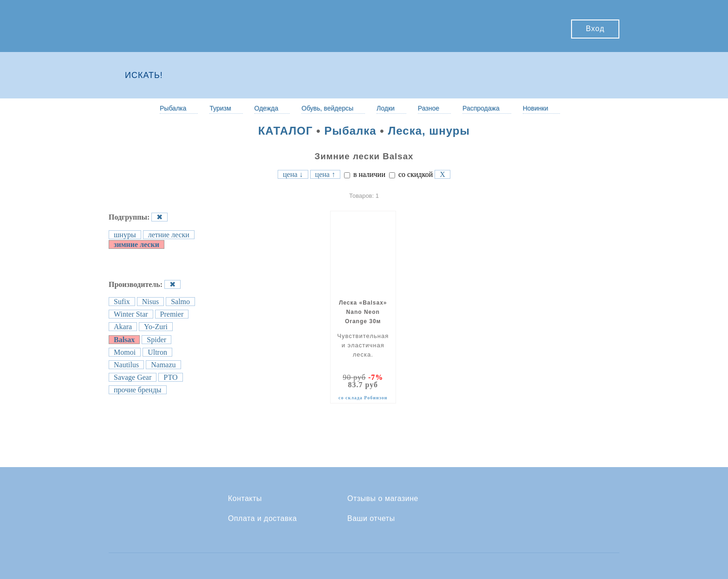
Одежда (266, 108)
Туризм (220, 108)
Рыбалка (173, 108)
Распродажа (481, 108)
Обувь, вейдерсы (327, 108)
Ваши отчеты (371, 519)
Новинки (536, 108)
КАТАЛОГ (286, 131)
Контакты (245, 499)
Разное (429, 108)
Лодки (386, 108)
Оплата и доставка (262, 519)
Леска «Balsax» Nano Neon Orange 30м (363, 312)
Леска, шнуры (429, 131)
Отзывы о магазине (383, 499)
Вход (595, 29)
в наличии (365, 174)
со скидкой (411, 174)
